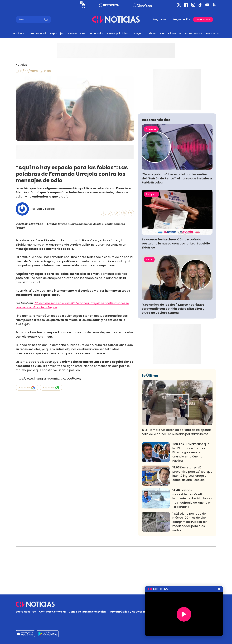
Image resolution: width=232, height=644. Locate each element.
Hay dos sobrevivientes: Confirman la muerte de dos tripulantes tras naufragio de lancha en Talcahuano (192, 546)
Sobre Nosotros (26, 612)
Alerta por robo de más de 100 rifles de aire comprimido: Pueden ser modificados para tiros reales (190, 570)
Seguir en (27, 388)
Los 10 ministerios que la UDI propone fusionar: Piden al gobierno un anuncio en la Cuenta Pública (191, 500)
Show (152, 33)
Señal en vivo (203, 19)
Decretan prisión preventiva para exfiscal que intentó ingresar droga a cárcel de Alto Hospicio (192, 521)
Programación (181, 19)
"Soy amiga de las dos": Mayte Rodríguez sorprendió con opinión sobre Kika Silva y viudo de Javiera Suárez (173, 356)
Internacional (37, 33)
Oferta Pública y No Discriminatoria (133, 612)
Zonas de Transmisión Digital (88, 612)
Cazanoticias (77, 33)
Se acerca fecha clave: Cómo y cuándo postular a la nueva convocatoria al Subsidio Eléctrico (176, 291)
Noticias (21, 65)
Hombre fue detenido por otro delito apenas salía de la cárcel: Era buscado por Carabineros (176, 480)
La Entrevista (193, 33)
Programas (160, 19)
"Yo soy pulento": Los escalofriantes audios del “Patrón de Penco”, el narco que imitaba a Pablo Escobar (177, 226)
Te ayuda (138, 33)
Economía (96, 33)
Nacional (19, 33)
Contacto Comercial (52, 612)
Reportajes (57, 33)
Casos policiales (118, 33)
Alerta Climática (170, 33)
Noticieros (213, 33)
